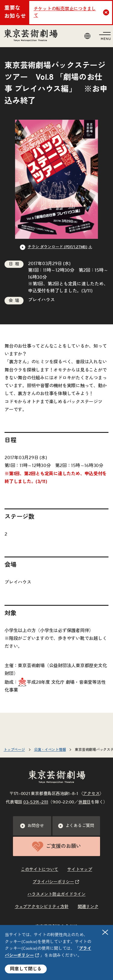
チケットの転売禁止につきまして (65, 12)
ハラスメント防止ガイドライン (56, 894)
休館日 (85, 802)
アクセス (91, 794)
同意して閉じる (26, 969)
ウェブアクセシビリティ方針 (42, 907)
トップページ (14, 750)
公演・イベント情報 (50, 750)
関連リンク (88, 907)
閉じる (105, 932)
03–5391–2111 (36, 802)
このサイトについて (39, 870)
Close (107, 12)
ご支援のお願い (56, 847)
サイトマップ (80, 870)
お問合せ (32, 826)
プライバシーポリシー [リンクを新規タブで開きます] (53, 882)
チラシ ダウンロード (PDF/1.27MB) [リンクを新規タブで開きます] (58, 247)
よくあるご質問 (76, 826)
